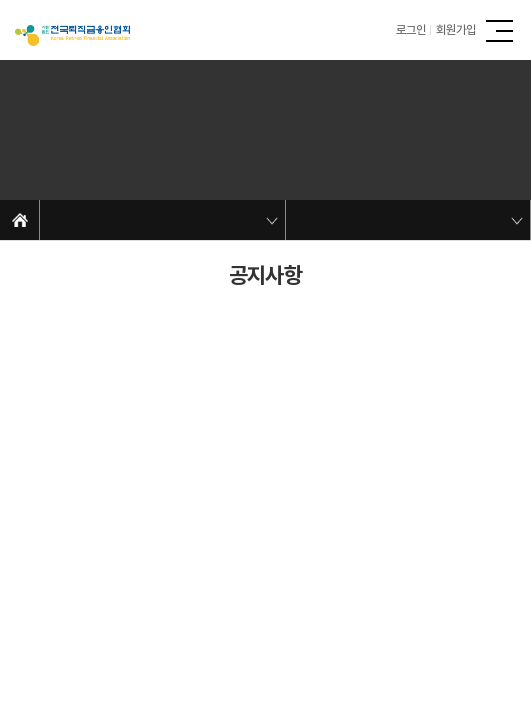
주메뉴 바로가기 (0, 0)
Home (20, 220)
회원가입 (456, 30)
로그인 (411, 30)
